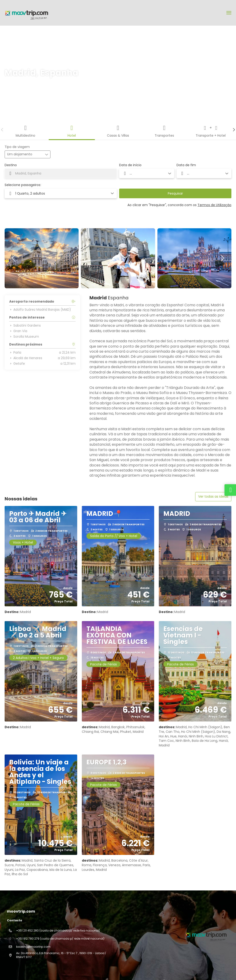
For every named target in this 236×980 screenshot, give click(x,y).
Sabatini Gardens (25, 325)
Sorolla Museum (24, 337)
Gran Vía (18, 331)
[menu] (229, 13)
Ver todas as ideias (213, 496)
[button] (2, 130)
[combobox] (61, 173)
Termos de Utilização (214, 205)
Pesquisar (175, 193)
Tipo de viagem (17, 147)
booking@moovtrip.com (33, 947)
